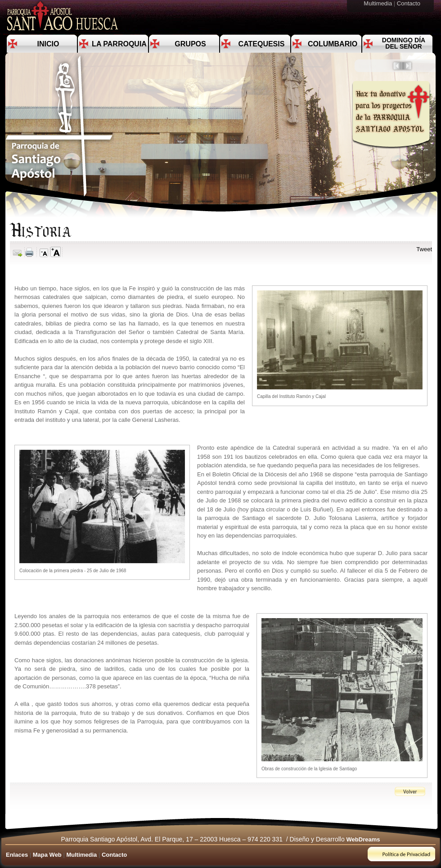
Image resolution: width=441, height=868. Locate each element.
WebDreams (363, 839)
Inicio (48, 44)
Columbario (333, 44)
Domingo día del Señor (404, 43)
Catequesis (262, 44)
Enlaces (17, 855)
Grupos (190, 44)
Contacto (409, 3)
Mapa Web (47, 855)
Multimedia (378, 3)
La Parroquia (119, 44)
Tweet (424, 249)
